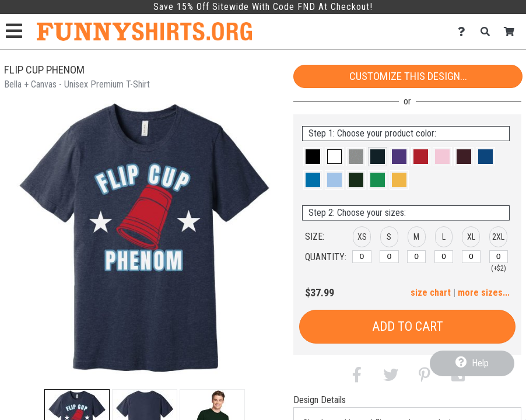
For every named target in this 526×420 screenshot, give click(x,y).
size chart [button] (431, 293)
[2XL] (499, 257)
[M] (416, 257)
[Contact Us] (464, 32)
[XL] (471, 257)
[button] (313, 157)
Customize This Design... (408, 76)
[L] (444, 257)
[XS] (362, 257)
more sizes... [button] (484, 293)
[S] (389, 257)
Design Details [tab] (320, 400)
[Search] (488, 32)
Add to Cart (408, 326)
